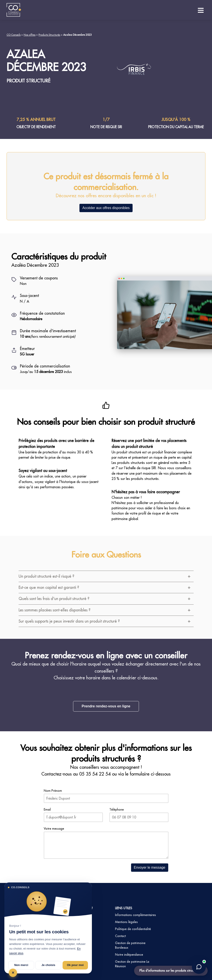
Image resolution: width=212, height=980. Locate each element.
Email (47, 810)
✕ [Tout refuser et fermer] (13, 973)
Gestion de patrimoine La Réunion (132, 964)
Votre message (54, 829)
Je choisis (48, 965)
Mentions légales (126, 922)
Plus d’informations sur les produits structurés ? (171, 971)
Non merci (21, 965)
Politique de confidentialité (133, 929)
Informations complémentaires (136, 915)
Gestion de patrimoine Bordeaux (130, 945)
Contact (120, 936)
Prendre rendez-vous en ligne (106, 706)
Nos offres (30, 35)
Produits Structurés (49, 35)
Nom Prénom (53, 791)
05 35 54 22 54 (95, 774)
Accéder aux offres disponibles (106, 208)
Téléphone (117, 810)
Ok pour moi (75, 965)
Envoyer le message (150, 867)
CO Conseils (14, 35)
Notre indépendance (129, 955)
